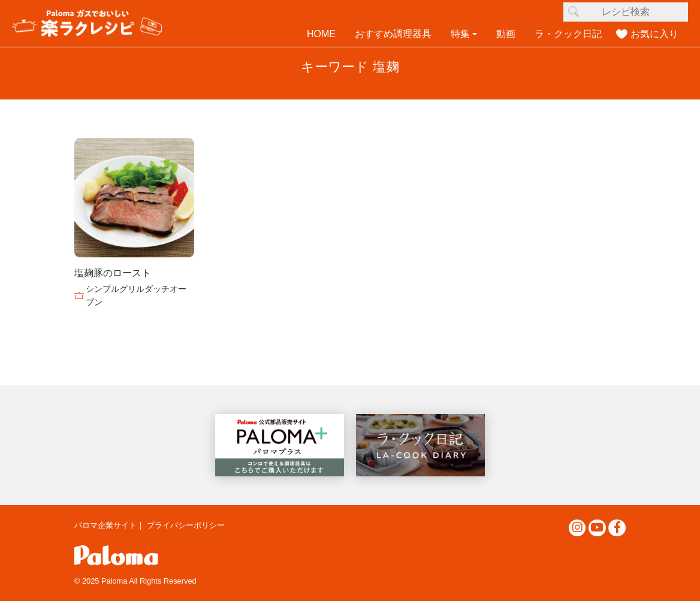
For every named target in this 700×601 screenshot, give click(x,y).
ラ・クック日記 (568, 34)
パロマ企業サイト (105, 525)
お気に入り (654, 34)
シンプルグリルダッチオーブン (136, 295)
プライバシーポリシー (186, 525)
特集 (460, 34)
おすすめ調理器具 (393, 34)
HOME (321, 34)
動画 (506, 34)
